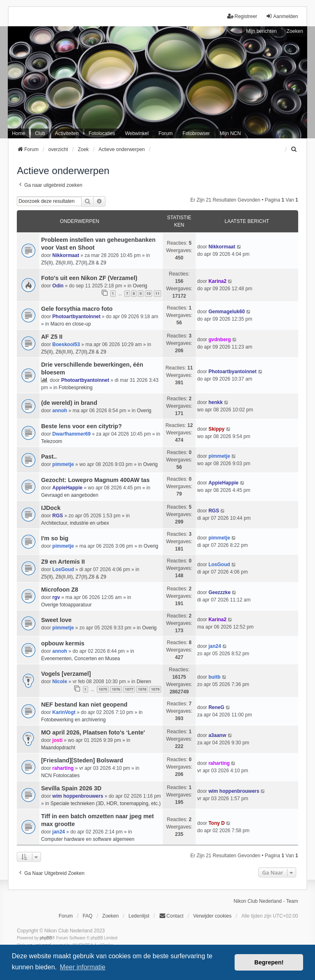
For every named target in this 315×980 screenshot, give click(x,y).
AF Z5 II (52, 337)
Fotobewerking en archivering (73, 720)
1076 (116, 689)
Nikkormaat (66, 255)
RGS (58, 516)
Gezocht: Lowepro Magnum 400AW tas (95, 480)
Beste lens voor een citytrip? (81, 426)
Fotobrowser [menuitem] (196, 133)
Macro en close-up (71, 324)
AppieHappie (67, 488)
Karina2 (217, 281)
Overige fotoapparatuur (66, 605)
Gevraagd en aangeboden (70, 495)
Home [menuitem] (18, 133)
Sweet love (56, 620)
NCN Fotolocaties (60, 776)
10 (148, 293)
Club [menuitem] (40, 133)
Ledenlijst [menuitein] (139, 916)
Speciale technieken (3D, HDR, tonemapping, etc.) (106, 803)
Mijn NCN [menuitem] (230, 133)
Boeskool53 (66, 344)
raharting (63, 768)
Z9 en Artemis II (63, 562)
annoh (60, 411)
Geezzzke (219, 592)
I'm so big (55, 538)
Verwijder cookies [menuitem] (212, 916)
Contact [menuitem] (171, 916)
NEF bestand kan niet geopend (84, 705)
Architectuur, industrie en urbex (75, 523)
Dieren (144, 682)
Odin (58, 286)
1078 (142, 689)
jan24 (215, 646)
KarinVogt (64, 712)
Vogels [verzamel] (66, 674)
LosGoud (63, 569)
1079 (155, 689)
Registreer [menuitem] (242, 16)
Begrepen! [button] (269, 962)
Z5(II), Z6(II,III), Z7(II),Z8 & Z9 (74, 263)
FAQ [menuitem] (87, 916)
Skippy (216, 429)
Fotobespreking (76, 388)
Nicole (60, 682)
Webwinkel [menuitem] (137, 133)
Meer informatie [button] (83, 967)
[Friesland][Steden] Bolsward (82, 760)
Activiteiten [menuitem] (67, 133)
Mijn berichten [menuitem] (261, 31)
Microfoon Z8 (59, 590)
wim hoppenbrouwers (78, 796)
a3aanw (217, 735)
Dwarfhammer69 (72, 434)
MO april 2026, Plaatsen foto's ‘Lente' (93, 732)
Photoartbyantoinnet (76, 317)
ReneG (216, 707)
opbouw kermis (63, 643)
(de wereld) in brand (69, 403)
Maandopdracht (58, 748)
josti (58, 740)
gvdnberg (220, 340)
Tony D (217, 823)
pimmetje (63, 464)
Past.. (49, 457)
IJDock (51, 508)
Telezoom (51, 441)
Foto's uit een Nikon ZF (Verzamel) (89, 278)
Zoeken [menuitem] (110, 916)
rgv (56, 597)
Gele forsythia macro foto (77, 309)
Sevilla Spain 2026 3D (71, 788)
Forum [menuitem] (165, 133)
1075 (103, 689)
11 (157, 293)
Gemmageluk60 (227, 312)
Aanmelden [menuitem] (282, 16)
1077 (129, 689)
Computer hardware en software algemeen (88, 839)
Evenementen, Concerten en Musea (80, 659)
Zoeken (295, 31)
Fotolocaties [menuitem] (102, 133)
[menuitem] (294, 149)
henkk (216, 402)
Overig (140, 286)
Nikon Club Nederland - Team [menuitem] (266, 901)
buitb (214, 677)
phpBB (46, 938)
